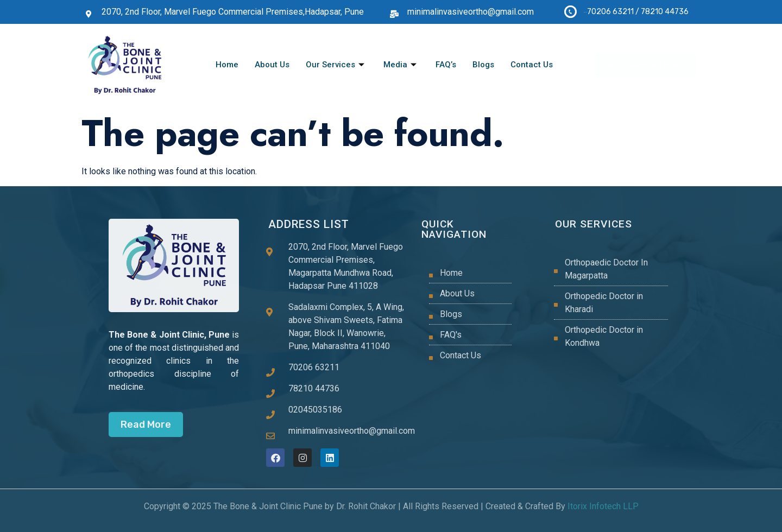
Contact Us (532, 65)
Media (401, 65)
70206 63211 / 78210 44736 (638, 12)
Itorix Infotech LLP (602, 506)
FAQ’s (446, 65)
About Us (272, 65)
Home (227, 65)
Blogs (483, 65)
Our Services (336, 65)
